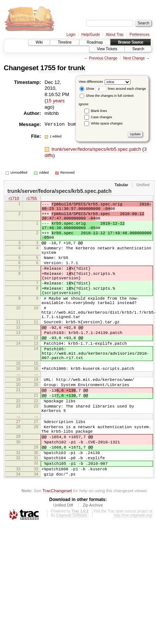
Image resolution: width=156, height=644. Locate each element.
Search (138, 49)
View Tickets (107, 49)
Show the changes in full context (107, 96)
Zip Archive (93, 566)
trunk (77, 68)
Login (71, 35)
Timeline (65, 42)
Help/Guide (91, 35)
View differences (91, 82)
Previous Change (103, 58)
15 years (55, 101)
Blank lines (99, 111)
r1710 (14, 199)
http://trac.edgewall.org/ (133, 576)
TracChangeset (57, 551)
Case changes (102, 117)
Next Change (134, 58)
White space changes (107, 123)
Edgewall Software (72, 576)
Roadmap (95, 42)
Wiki (39, 42)
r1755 (31, 199)
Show (87, 89)
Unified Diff (63, 566)
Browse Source (130, 42)
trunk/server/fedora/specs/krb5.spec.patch (97, 149)
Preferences (140, 35)
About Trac (115, 35)
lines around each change (121, 89)
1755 (48, 68)
